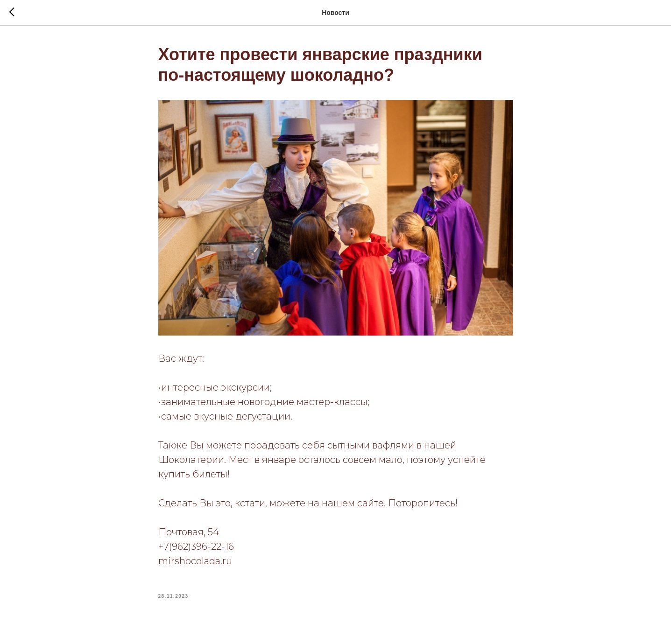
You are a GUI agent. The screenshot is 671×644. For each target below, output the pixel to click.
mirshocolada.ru (195, 561)
